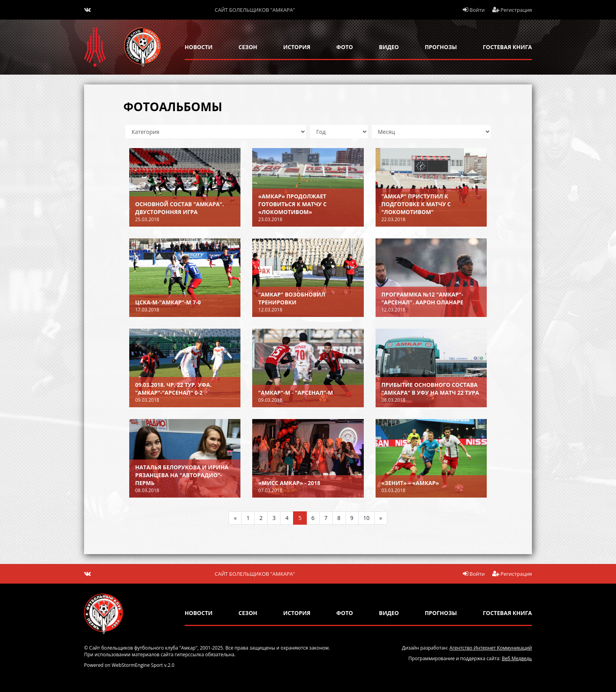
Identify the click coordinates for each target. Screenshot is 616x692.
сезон (248, 47)
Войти (474, 10)
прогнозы (441, 47)
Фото (345, 47)
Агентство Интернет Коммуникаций (491, 648)
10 (367, 518)
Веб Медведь (517, 658)
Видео (389, 47)
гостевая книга (507, 47)
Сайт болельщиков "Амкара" (255, 10)
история (297, 47)
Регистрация (512, 10)
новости (199, 47)
